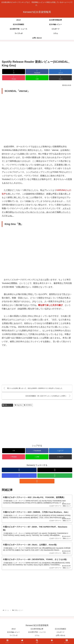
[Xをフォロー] (55, 470)
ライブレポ (13, 637)
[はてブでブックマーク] (60, 72)
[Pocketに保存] (14, 78)
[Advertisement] (37, 51)
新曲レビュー (7, 406)
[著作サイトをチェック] (19, 470)
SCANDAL (28, 406)
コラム (37, 637)
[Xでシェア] (14, 72)
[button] (60, 78)
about (14, 630)
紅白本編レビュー (13, 633)
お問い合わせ (61, 637)
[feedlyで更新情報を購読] (55, 476)
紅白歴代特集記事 (37, 630)
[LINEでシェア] (37, 78)
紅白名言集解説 (61, 630)
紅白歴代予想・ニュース (37, 633)
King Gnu (18, 406)
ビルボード (61, 633)
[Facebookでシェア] (37, 72)
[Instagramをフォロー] (19, 476)
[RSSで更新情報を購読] (37, 482)
